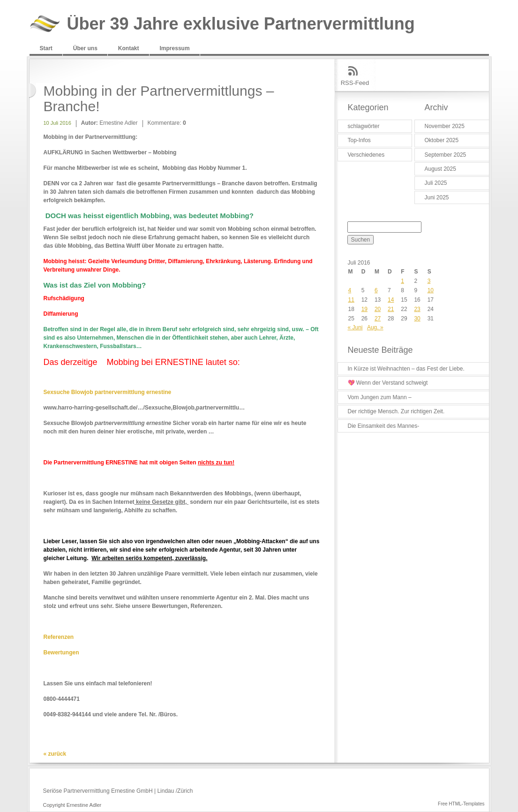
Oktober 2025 (442, 140)
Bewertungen (61, 653)
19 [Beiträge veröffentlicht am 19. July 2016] (364, 309)
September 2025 (446, 155)
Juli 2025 (436, 183)
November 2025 (445, 126)
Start (46, 48)
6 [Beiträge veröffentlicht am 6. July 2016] (376, 290)
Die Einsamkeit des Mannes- (384, 426)
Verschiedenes (366, 155)
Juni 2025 (437, 197)
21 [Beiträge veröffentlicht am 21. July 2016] (391, 309)
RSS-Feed (355, 83)
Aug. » (375, 327)
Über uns (85, 48)
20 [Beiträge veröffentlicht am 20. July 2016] (378, 309)
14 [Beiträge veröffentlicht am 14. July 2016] (391, 300)
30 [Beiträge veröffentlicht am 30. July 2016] (417, 319)
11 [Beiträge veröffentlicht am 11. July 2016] (351, 300)
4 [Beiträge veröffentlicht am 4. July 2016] (350, 290)
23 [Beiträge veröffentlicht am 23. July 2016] (417, 309)
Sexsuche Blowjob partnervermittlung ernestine (108, 392)
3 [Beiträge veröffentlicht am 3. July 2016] (429, 281)
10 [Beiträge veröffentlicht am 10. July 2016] (431, 290)
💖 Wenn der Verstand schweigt (388, 383)
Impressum (175, 48)
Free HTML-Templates (461, 804)
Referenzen (59, 637)
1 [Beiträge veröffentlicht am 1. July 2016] (402, 281)
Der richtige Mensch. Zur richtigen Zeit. (396, 411)
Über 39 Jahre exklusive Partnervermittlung (241, 24)
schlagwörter (364, 126)
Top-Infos (359, 140)
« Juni (355, 327)
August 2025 (440, 169)
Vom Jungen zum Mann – (380, 397)
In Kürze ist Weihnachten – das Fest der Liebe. (406, 369)
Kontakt (129, 48)
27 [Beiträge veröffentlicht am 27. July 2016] (378, 319)
